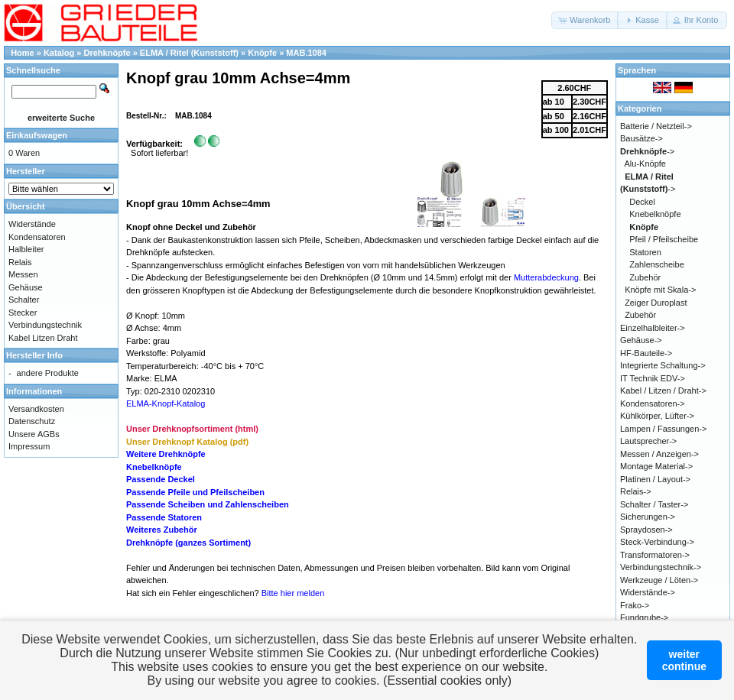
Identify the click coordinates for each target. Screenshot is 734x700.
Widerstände (32, 224)
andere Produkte (48, 373)
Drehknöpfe (107, 53)
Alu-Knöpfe (645, 164)
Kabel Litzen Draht (43, 338)
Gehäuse (26, 287)
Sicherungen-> (648, 517)
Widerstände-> (648, 592)
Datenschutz (32, 421)
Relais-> (636, 491)
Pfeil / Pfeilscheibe (664, 239)
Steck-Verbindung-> (657, 542)
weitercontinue (684, 660)
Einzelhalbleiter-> (653, 328)
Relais (20, 262)
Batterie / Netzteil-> (656, 126)
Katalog (59, 53)
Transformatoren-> (655, 555)
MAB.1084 (306, 53)
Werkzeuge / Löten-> (659, 580)
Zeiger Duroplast (656, 303)
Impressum (29, 446)
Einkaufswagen (37, 135)
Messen (23, 274)
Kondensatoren (37, 237)
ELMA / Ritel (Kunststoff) (189, 53)
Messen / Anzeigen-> (659, 454)
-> (647, 151)
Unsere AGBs (34, 434)
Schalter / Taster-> (654, 504)
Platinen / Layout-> (655, 479)
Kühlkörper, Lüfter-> (657, 416)
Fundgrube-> (644, 617)
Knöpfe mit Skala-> (660, 290)
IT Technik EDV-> (653, 378)
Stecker (23, 313)
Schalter (24, 300)
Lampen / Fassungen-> (663, 429)
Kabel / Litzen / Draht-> (663, 391)
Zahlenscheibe (657, 264)
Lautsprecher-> (648, 441)
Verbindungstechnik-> (661, 567)
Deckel (642, 202)
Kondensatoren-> (653, 403)
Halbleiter (26, 249)
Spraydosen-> (646, 530)
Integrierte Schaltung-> (663, 365)
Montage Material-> (656, 466)
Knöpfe (262, 53)
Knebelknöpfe (655, 214)
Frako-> (635, 605)
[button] (585, 20)
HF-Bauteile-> (646, 353)
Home (23, 53)
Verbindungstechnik (45, 325)
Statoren (645, 252)
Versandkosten (36, 409)
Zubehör (645, 277)
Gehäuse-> (641, 340)
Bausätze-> (641, 138)
